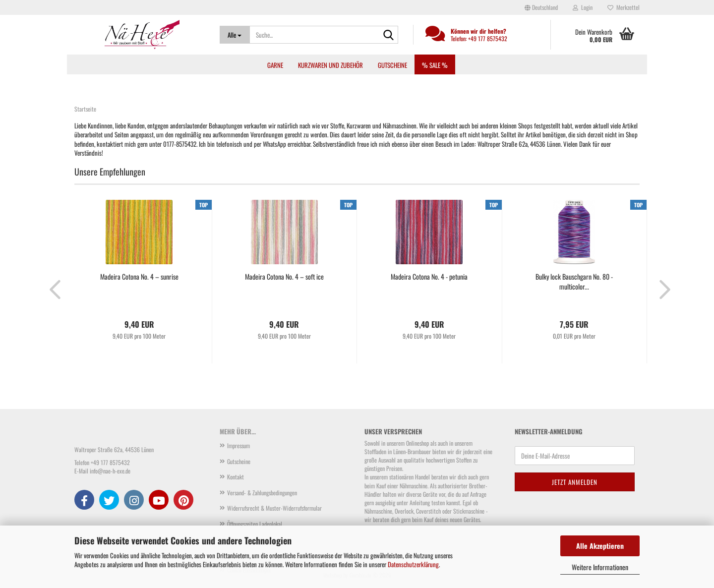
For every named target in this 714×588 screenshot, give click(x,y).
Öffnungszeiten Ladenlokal (255, 524)
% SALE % (435, 65)
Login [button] (583, 7)
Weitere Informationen (600, 567)
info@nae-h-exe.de (110, 471)
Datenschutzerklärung (413, 564)
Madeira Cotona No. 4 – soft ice (284, 277)
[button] (541, 7)
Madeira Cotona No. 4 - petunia (429, 277)
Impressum (238, 445)
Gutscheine (392, 65)
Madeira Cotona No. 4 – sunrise (139, 277)
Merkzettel (624, 7)
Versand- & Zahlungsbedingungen (262, 493)
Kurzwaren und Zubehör (330, 65)
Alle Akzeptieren (600, 546)
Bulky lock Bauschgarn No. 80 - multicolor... (574, 282)
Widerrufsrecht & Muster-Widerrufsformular (274, 508)
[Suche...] (235, 35)
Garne (275, 65)
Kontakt (236, 477)
